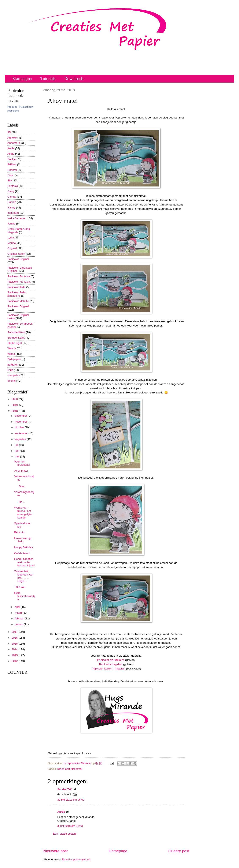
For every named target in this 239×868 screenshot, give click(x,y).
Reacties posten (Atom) (76, 859)
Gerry (11, 191)
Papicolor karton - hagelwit (108, 669)
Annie (11, 148)
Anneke (12, 138)
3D (9, 132)
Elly (10, 180)
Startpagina (22, 79)
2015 (15, 644)
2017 (15, 632)
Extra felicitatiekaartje (24, 596)
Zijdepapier (14, 359)
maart (19, 613)
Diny (10, 175)
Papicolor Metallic (18, 301)
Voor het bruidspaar (22, 463)
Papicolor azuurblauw (111, 660)
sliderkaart (64, 769)
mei (17, 456)
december (21, 416)
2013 (15, 655)
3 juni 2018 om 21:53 (70, 826)
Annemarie (14, 143)
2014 (15, 649)
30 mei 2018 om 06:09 (71, 800)
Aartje (61, 812)
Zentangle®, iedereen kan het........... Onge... (24, 576)
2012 (15, 661)
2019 (15, 405)
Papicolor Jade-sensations (17, 294)
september (22, 433)
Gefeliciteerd (22, 553)
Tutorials (48, 79)
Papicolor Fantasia (19, 276)
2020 (15, 399)
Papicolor (12, 107)
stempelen (14, 375)
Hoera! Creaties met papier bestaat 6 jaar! (24, 562)
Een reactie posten (64, 834)
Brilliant (12, 164)
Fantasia (13, 186)
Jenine (11, 224)
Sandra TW (64, 789)
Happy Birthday (23, 547)
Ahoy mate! (21, 471)
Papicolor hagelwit (111, 664)
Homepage (118, 851)
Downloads (74, 79)
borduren (13, 365)
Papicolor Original (18, 259)
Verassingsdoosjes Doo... (24, 481)
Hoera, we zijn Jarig (23, 540)
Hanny (11, 207)
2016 (15, 638)
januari (19, 624)
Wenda (12, 348)
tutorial (12, 381)
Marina (12, 243)
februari (20, 618)
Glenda (12, 197)
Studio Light (15, 343)
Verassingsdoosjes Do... (24, 497)
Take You (20, 587)
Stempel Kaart (16, 338)
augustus (21, 439)
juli (17, 445)
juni (17, 451)
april (18, 607)
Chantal (12, 170)
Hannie (12, 202)
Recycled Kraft (16, 332)
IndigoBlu (13, 213)
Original (12, 248)
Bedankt (19, 532)
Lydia (11, 237)
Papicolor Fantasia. (19, 282)
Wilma (11, 354)
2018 (15, 411)
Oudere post (179, 851)
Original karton (16, 254)
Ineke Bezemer (17, 218)
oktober (20, 427)
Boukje (12, 159)
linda (10, 370)
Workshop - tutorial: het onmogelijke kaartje (23, 512)
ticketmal (77, 769)
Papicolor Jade (16, 287)
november (21, 422)
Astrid (11, 154)
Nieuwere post (56, 851)
